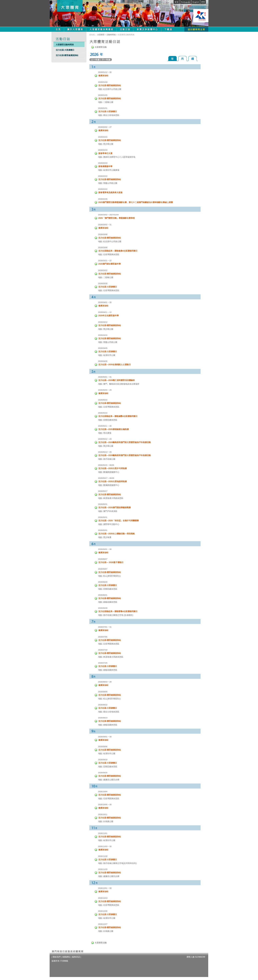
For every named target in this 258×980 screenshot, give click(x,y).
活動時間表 (111, 35)
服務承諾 (76, 957)
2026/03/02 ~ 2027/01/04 (108, 215)
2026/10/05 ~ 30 (105, 805)
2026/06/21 (103, 595)
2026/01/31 (103, 108)
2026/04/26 (103, 361)
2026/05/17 (103, 491)
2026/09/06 (103, 747)
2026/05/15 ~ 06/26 (106, 465)
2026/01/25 (103, 95)
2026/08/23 (103, 718)
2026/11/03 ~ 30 (105, 846)
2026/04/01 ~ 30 (105, 302)
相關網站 (66, 957)
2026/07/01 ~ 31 (105, 627)
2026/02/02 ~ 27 (105, 127)
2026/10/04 (103, 792)
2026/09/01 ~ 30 (105, 737)
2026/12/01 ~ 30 (105, 888)
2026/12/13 (103, 898)
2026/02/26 (103, 199)
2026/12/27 (103, 924)
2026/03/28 (103, 283)
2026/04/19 (103, 335)
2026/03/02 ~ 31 (105, 225)
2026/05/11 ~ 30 (105, 426)
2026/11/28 (103, 856)
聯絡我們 (57, 957)
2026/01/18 (103, 82)
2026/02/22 (103, 176)
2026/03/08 (103, 234)
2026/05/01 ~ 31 (105, 377)
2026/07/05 (103, 637)
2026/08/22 (103, 705)
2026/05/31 (103, 504)
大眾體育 (101, 35)
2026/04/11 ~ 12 (105, 312)
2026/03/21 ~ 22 (105, 261)
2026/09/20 (103, 773)
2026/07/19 (103, 650)
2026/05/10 (103, 400)
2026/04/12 (103, 322)
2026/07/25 (103, 663)
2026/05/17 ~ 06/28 (106, 478)
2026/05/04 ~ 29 (105, 390)
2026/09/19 (103, 760)
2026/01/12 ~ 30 (105, 72)
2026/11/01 (103, 833)
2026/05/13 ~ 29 (105, 452)
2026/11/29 (103, 869)
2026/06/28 (103, 608)
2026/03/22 (103, 270)
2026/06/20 (103, 582)
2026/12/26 (103, 911)
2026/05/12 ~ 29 (105, 439)
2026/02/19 (103, 150)
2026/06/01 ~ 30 (105, 549)
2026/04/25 (103, 348)
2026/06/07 (103, 559)
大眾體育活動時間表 (65, 45)
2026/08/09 (103, 692)
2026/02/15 (103, 137)
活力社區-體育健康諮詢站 (67, 55)
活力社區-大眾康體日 (65, 50)
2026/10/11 (103, 814)
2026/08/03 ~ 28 (105, 682)
